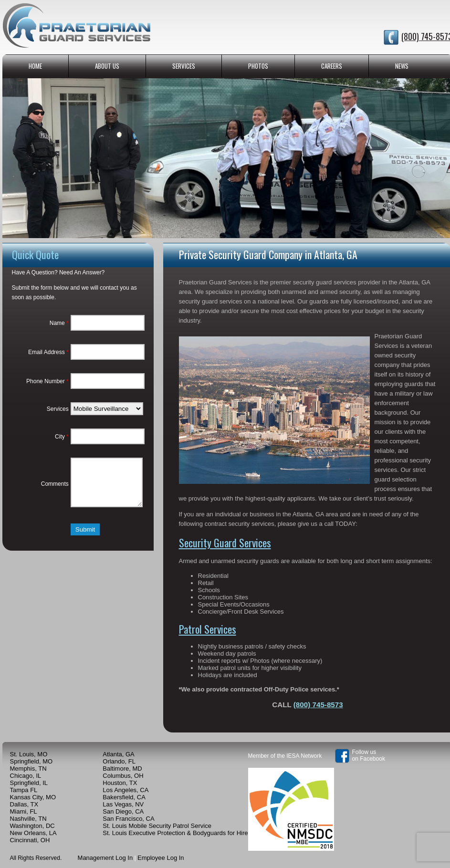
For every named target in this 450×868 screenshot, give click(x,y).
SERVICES (184, 66)
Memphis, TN (28, 769)
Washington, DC (32, 826)
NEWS (402, 66)
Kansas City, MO (33, 797)
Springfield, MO (31, 761)
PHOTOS (258, 66)
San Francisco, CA (128, 819)
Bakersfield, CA (124, 797)
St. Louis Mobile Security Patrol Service (157, 826)
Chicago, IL (26, 776)
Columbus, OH (123, 776)
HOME (35, 66)
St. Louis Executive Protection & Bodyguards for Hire (175, 833)
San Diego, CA (123, 811)
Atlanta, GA (118, 754)
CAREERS (332, 66)
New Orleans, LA (33, 833)
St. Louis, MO (29, 754)
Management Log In (105, 858)
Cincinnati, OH (30, 840)
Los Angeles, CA (126, 790)
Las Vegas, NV (123, 804)
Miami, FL (24, 811)
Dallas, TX (24, 804)
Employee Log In (161, 858)
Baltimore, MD (122, 769)
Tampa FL (24, 790)
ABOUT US (107, 66)
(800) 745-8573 (318, 705)
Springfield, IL (29, 783)
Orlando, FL (119, 761)
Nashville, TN (28, 819)
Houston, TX (120, 783)
